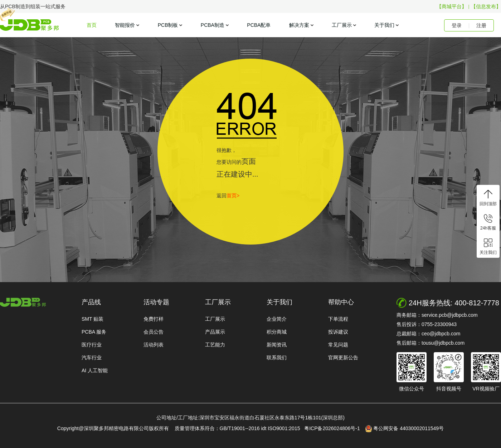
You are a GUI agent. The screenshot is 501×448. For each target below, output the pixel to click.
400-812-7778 (477, 303)
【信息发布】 (486, 6)
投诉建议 (338, 332)
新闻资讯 (277, 345)
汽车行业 (92, 358)
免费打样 (154, 319)
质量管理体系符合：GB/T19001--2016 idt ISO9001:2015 (239, 428)
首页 (92, 25)
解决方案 (299, 25)
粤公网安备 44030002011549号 (405, 429)
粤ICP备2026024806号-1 (334, 428)
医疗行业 (92, 345)
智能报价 (125, 25)
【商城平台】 (452, 6)
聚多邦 (29, 25)
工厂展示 (342, 25)
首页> (233, 196)
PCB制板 (168, 25)
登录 (457, 25)
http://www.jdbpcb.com (23, 302)
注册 (481, 25)
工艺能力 (215, 345)
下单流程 (338, 319)
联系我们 (277, 358)
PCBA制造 (213, 25)
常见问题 (338, 345)
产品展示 (215, 332)
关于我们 (384, 25)
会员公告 (154, 332)
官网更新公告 (343, 358)
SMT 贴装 (93, 319)
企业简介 (277, 319)
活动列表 (154, 345)
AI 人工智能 (95, 370)
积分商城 (277, 332)
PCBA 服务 (94, 332)
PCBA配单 (259, 25)
